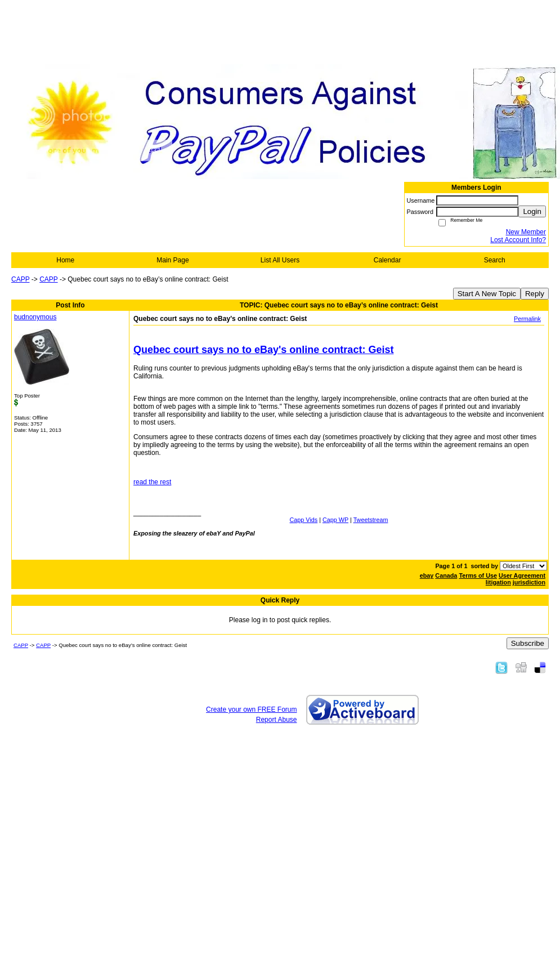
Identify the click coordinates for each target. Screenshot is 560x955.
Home (65, 260)
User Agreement (522, 575)
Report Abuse (277, 720)
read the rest (152, 482)
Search (495, 260)
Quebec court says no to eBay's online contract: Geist (263, 350)
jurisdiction (529, 582)
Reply (535, 294)
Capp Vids (304, 520)
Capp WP (335, 520)
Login (532, 211)
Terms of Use (478, 575)
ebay (427, 575)
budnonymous (35, 317)
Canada (446, 575)
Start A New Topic (487, 294)
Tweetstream (371, 520)
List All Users (280, 260)
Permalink (527, 319)
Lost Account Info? (518, 240)
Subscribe (528, 643)
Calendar (387, 260)
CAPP (20, 279)
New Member (526, 232)
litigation (498, 582)
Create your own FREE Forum (251, 709)
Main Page (173, 260)
